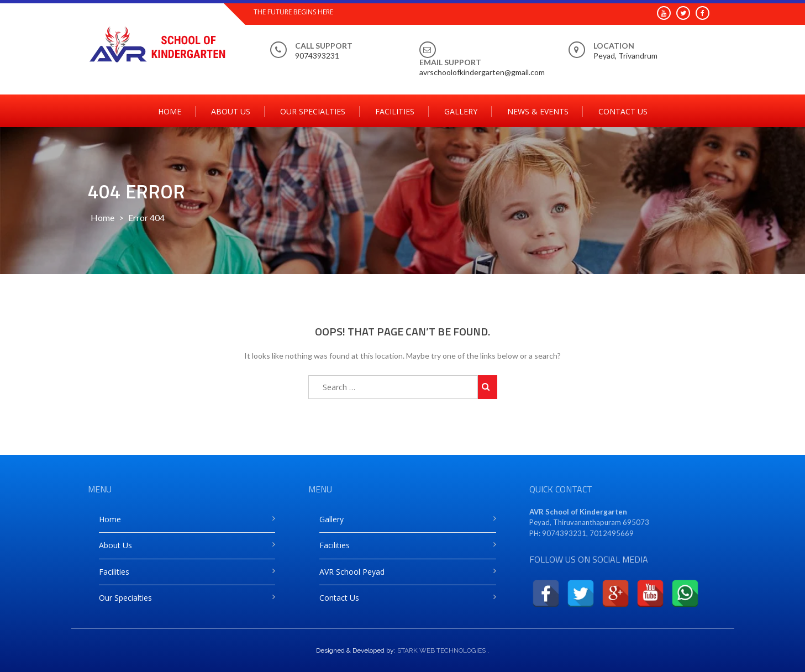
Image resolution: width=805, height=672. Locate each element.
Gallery (461, 111)
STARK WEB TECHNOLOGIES (441, 650)
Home (170, 111)
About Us (231, 111)
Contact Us (623, 111)
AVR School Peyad (352, 572)
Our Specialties (313, 111)
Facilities (395, 111)
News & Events (538, 111)
